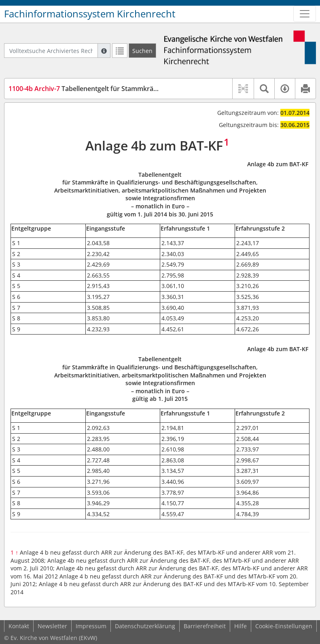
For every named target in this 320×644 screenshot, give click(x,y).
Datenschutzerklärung (145, 626)
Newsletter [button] (52, 626)
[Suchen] (142, 51)
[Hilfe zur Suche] (104, 51)
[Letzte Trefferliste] (120, 51)
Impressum (91, 626)
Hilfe (241, 626)
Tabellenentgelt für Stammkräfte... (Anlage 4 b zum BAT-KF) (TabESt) (139, 89)
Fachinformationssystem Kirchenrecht (90, 14)
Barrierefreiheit (205, 626)
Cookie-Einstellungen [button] (284, 626)
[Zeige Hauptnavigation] (305, 14)
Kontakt (19, 626)
